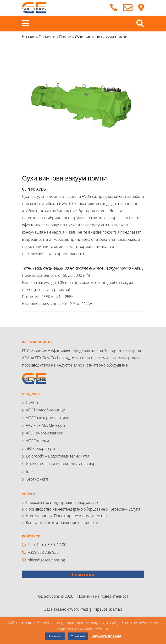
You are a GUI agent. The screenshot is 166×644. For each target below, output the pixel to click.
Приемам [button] (55, 636)
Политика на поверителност (103, 596)
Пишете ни (83, 574)
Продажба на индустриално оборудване (62, 502)
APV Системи (37, 441)
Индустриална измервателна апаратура (62, 464)
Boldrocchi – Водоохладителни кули (58, 456)
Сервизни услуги (125, 509)
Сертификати (38, 479)
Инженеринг (38, 516)
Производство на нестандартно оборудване (65, 509)
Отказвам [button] (78, 636)
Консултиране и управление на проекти (62, 523)
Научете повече (106, 636)
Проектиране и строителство (80, 516)
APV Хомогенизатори (45, 433)
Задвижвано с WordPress (67, 609)
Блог (30, 471)
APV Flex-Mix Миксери (45, 425)
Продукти (47, 37)
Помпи (65, 37)
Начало (29, 37)
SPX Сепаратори (40, 448)
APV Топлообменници (46, 410)
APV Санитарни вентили (48, 418)
